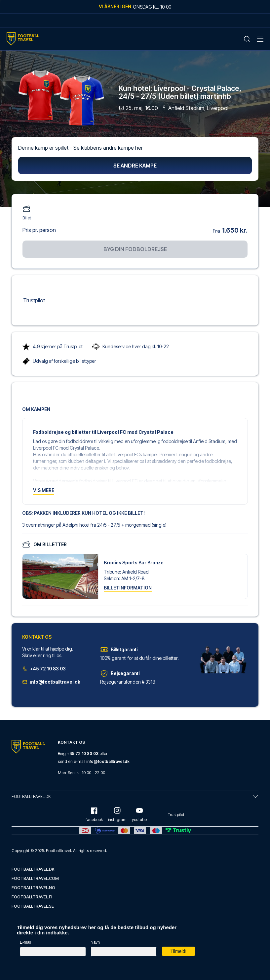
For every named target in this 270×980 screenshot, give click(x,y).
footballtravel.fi (32, 897)
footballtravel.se (33, 906)
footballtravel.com (35, 878)
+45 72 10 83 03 (44, 669)
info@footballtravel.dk (51, 682)
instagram (117, 815)
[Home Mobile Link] (23, 39)
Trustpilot (34, 300)
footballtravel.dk (33, 869)
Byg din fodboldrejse (135, 249)
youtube (139, 815)
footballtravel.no (33, 888)
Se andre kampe (135, 166)
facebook (94, 815)
